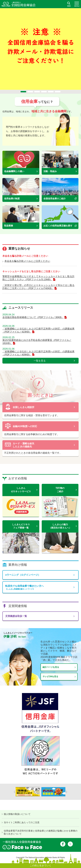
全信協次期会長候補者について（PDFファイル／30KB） (33, 317)
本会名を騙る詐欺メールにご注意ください (27, 261)
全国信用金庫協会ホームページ (19, 4)
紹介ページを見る (51, 667)
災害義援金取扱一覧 (16, 616)
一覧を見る (40, 361)
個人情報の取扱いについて (17, 814)
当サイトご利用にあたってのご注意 (22, 822)
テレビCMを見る (50, 677)
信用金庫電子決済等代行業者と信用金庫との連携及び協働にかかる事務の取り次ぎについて (41, 832)
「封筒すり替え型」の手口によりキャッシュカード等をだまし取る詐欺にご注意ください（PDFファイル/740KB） (38, 287)
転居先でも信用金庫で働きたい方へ (40, 587)
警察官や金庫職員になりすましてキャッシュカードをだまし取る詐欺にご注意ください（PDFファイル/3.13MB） (38, 278)
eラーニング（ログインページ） (23, 575)
